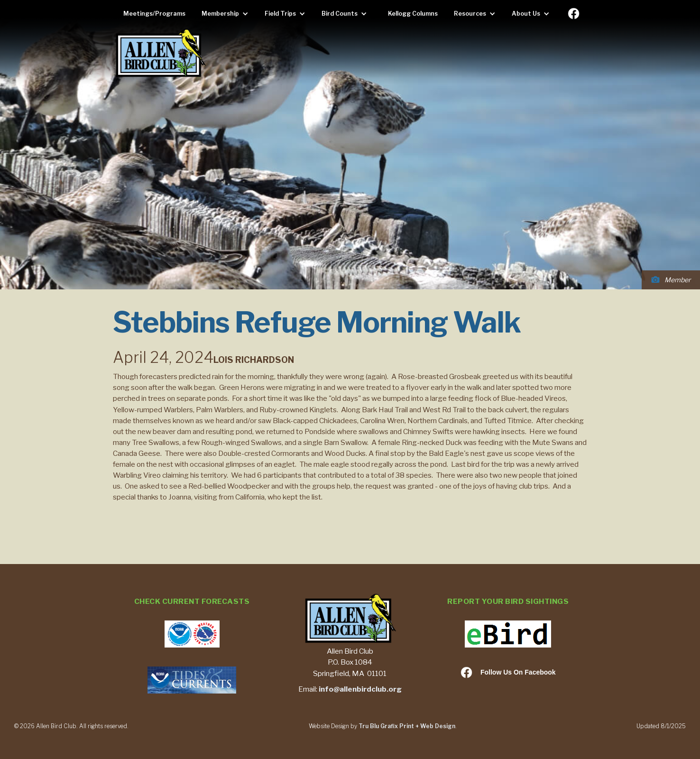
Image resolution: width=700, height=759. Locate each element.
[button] (227, 14)
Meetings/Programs (154, 14)
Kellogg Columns (413, 14)
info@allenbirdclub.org (360, 689)
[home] (160, 54)
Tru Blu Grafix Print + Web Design (407, 726)
